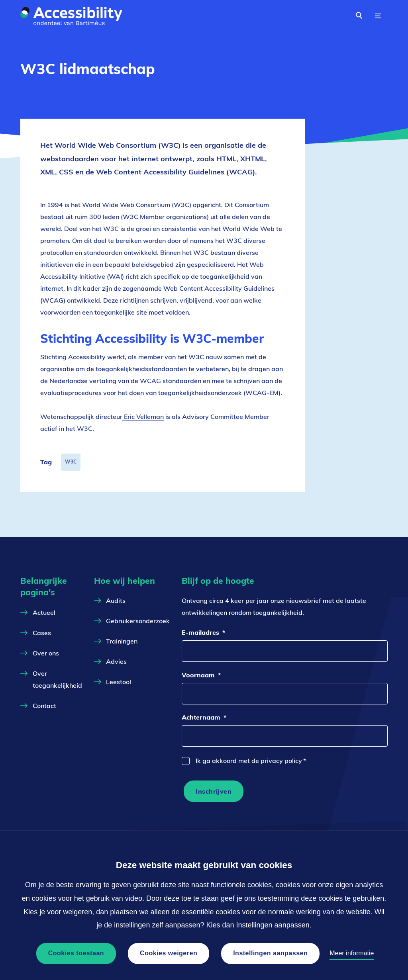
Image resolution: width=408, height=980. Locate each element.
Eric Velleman (143, 417)
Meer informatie (352, 953)
